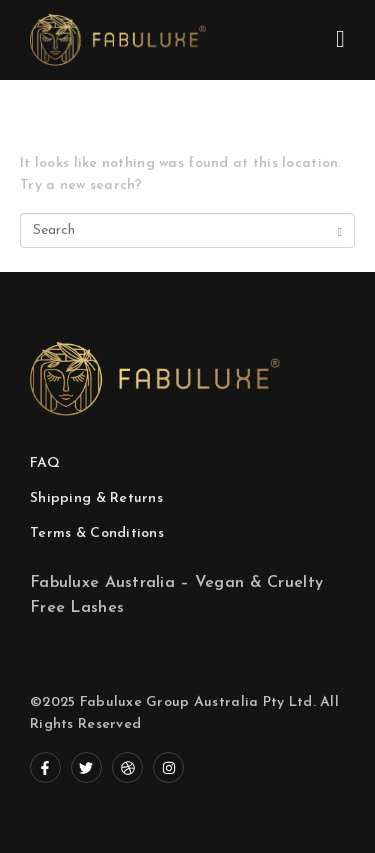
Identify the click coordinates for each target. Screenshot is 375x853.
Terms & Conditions (97, 533)
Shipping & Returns (96, 498)
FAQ (45, 463)
